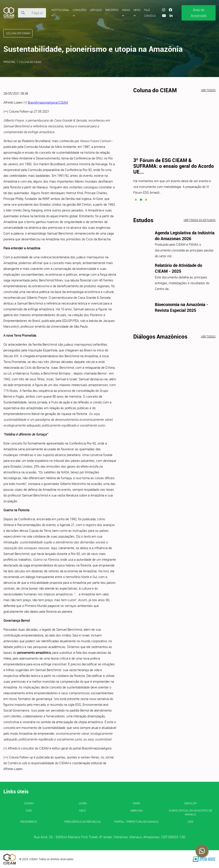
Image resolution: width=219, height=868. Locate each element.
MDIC (83, 810)
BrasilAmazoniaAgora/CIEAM (48, 102)
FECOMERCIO (29, 822)
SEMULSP (190, 803)
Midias (126, 13)
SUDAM (29, 803)
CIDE (29, 810)
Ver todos (208, 90)
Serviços (96, 10)
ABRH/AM (137, 810)
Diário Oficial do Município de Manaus (190, 812)
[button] (136, 200)
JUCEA (83, 803)
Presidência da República (83, 822)
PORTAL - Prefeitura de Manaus (136, 822)
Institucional (60, 13)
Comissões (80, 13)
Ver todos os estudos (200, 220)
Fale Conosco (150, 13)
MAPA (136, 803)
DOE (190, 822)
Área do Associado (199, 13)
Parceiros (112, 10)
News (137, 13)
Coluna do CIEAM (30, 62)
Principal (10, 62)
